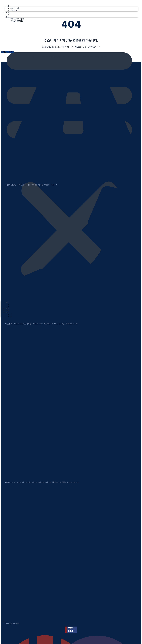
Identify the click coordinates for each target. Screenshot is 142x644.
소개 (8, 6)
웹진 (8, 17)
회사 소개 (14, 10)
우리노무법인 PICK (17, 21)
